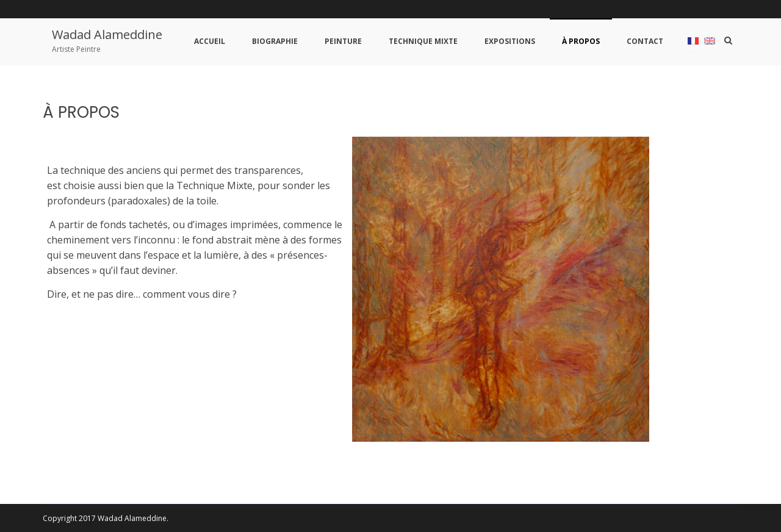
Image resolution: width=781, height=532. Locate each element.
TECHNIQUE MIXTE (423, 41)
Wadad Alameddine (107, 34)
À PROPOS (581, 41)
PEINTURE (343, 41)
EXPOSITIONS (510, 41)
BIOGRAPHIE (275, 41)
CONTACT (645, 41)
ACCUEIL (210, 41)
